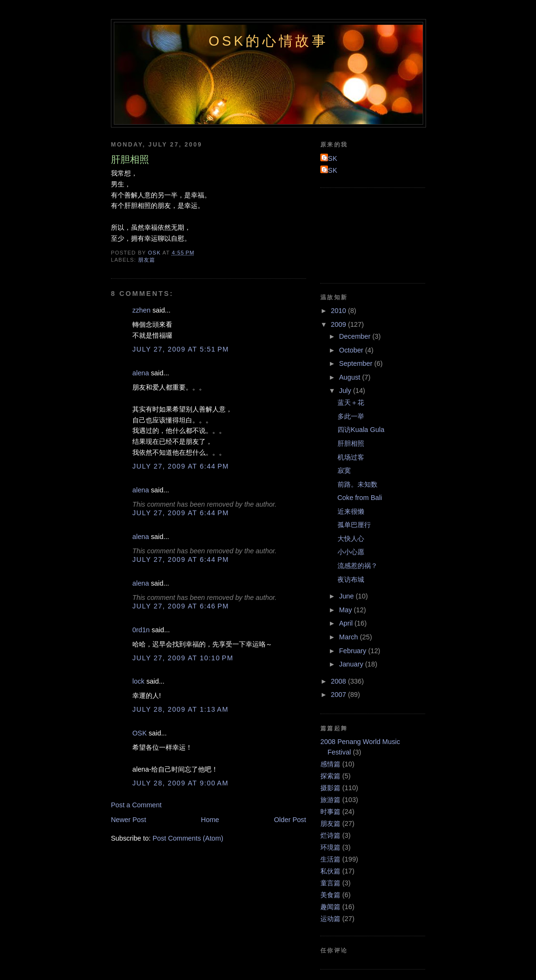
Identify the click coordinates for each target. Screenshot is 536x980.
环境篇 (330, 847)
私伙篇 (330, 871)
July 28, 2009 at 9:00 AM (180, 783)
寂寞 (344, 470)
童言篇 (330, 883)
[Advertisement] (363, 234)
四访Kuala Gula (361, 430)
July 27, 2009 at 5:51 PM (181, 349)
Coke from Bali (360, 498)
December (356, 336)
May (346, 610)
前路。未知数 (357, 484)
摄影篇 (330, 788)
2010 (339, 311)
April (347, 623)
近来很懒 (351, 511)
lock (138, 681)
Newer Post (129, 820)
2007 (339, 695)
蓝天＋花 (351, 402)
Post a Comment (136, 805)
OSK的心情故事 (268, 41)
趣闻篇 (330, 907)
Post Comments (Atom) (188, 838)
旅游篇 (330, 800)
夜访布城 (351, 579)
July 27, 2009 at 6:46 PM (181, 606)
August (350, 377)
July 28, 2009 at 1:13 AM (180, 709)
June (347, 596)
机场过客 (351, 457)
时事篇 (330, 812)
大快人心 (351, 539)
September (357, 363)
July (346, 391)
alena (141, 373)
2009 (339, 324)
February (353, 651)
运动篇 (330, 919)
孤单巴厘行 (354, 525)
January (352, 664)
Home (210, 820)
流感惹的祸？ (357, 566)
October (352, 350)
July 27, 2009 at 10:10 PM (183, 658)
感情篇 (330, 764)
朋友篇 (147, 260)
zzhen (141, 310)
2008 (339, 681)
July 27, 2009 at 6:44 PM (181, 466)
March (349, 637)
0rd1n (141, 630)
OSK (139, 733)
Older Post (290, 820)
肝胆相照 (351, 443)
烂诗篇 (330, 835)
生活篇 (330, 859)
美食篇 (330, 895)
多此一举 (351, 416)
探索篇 (330, 776)
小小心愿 (351, 552)
